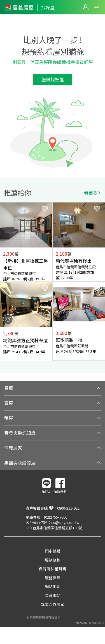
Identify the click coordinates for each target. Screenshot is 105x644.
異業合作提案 (53, 604)
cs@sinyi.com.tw (65, 522)
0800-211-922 (68, 508)
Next (101, 287)
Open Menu (96, 8)
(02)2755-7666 (56, 517)
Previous (4, 287)
